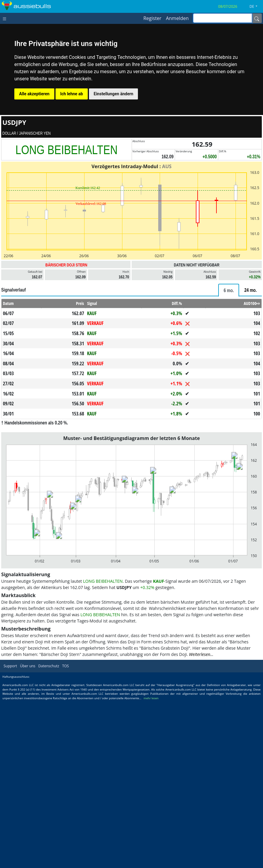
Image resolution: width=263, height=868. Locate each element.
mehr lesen (151, 698)
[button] (256, 7)
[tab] (229, 290)
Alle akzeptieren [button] (34, 94)
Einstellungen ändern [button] (114, 94)
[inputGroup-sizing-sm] (223, 18)
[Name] (257, 18)
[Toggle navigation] (6, 18)
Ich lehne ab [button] (72, 94)
